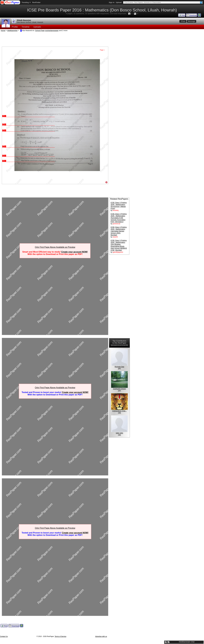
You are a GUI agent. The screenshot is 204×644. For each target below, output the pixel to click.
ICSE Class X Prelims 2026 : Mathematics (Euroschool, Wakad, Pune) (119, 205)
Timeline (25, 27)
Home (3, 30)
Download (192, 15)
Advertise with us (101, 636)
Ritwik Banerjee (24, 20)
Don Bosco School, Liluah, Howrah (30, 22)
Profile (15, 27)
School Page (40, 30)
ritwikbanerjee (12, 30)
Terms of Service (60, 636)
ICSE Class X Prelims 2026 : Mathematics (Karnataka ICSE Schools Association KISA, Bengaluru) (119, 218)
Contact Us (4, 636)
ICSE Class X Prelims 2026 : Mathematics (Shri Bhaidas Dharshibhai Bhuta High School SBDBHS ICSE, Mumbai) (119, 245)
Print (182, 15)
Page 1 (102, 50)
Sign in (112, 2)
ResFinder (36, 2)
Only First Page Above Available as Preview (55, 247)
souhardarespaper (52, 30)
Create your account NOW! (75, 252)
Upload (119, 2)
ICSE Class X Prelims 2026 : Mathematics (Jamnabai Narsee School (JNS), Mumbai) (119, 231)
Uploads (37, 27)
